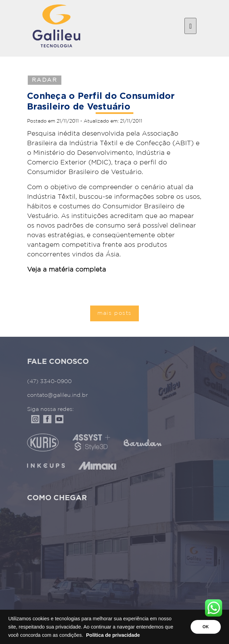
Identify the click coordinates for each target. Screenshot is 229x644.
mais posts (114, 313)
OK (206, 627)
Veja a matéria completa (67, 270)
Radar (45, 80)
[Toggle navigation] (190, 26)
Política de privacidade (113, 635)
